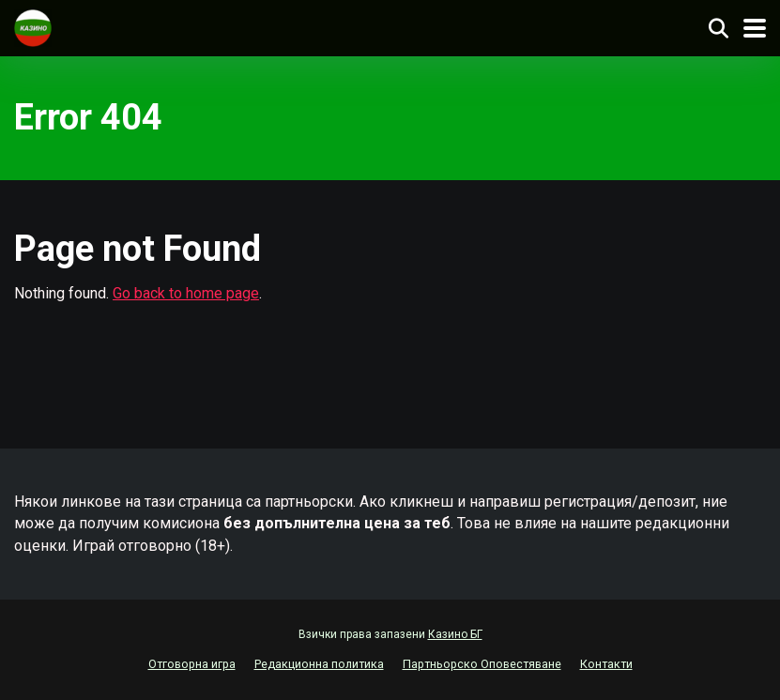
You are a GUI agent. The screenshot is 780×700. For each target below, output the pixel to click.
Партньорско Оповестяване (482, 664)
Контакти (606, 664)
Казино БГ (455, 634)
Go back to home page (186, 293)
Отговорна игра (192, 664)
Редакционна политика (319, 664)
